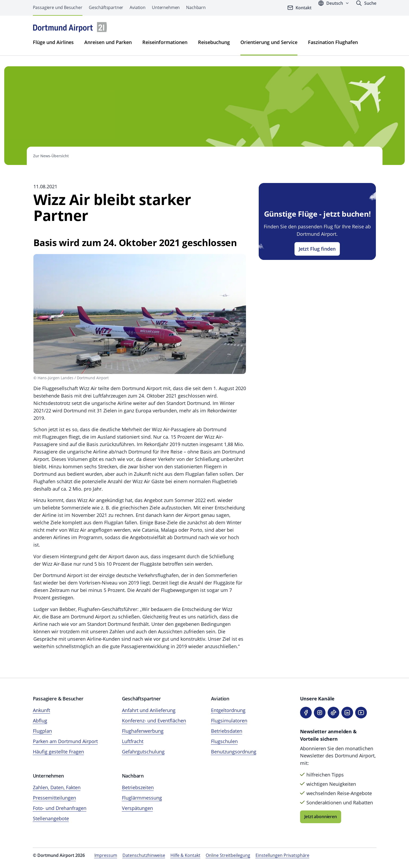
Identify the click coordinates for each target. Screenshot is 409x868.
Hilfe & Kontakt (185, 855)
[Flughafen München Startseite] (70, 27)
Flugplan (42, 731)
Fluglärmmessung (142, 798)
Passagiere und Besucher (58, 7)
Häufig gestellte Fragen (58, 752)
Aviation (138, 7)
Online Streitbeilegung (228, 855)
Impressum (106, 855)
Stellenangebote (51, 818)
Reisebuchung (214, 42)
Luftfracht (133, 741)
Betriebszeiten (138, 787)
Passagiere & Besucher (58, 699)
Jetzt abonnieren (321, 817)
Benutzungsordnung (234, 752)
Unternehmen (166, 7)
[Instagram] (320, 713)
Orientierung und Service (269, 42)
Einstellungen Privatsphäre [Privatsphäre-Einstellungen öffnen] (282, 855)
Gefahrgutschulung (143, 752)
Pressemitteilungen (54, 798)
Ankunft (41, 710)
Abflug (40, 721)
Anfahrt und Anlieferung (149, 710)
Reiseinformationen (165, 42)
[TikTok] (333, 713)
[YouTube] (361, 713)
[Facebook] (306, 713)
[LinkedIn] (347, 713)
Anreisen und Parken (108, 42)
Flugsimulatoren (229, 721)
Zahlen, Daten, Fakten (57, 787)
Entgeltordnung (228, 710)
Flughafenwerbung (143, 731)
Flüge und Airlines (53, 42)
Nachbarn (196, 7)
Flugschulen (224, 741)
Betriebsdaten (227, 731)
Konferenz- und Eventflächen (154, 721)
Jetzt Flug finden (317, 249)
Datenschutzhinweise (144, 855)
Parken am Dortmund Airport (65, 741)
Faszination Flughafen (333, 42)
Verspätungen (137, 808)
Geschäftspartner (106, 7)
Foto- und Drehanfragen (60, 808)
